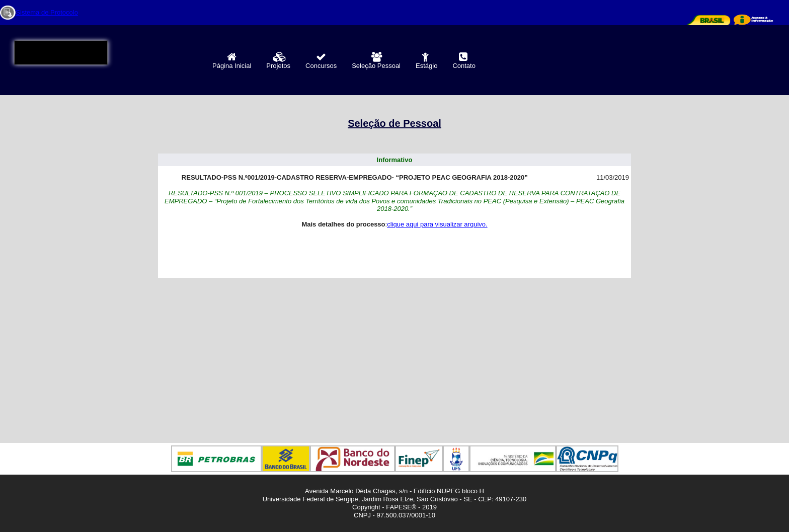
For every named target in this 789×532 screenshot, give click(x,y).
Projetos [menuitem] (278, 61)
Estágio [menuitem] (426, 61)
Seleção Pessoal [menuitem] (376, 61)
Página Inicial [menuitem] (232, 61)
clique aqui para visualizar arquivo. (437, 224)
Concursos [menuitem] (321, 61)
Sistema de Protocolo (47, 12)
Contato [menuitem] (464, 61)
